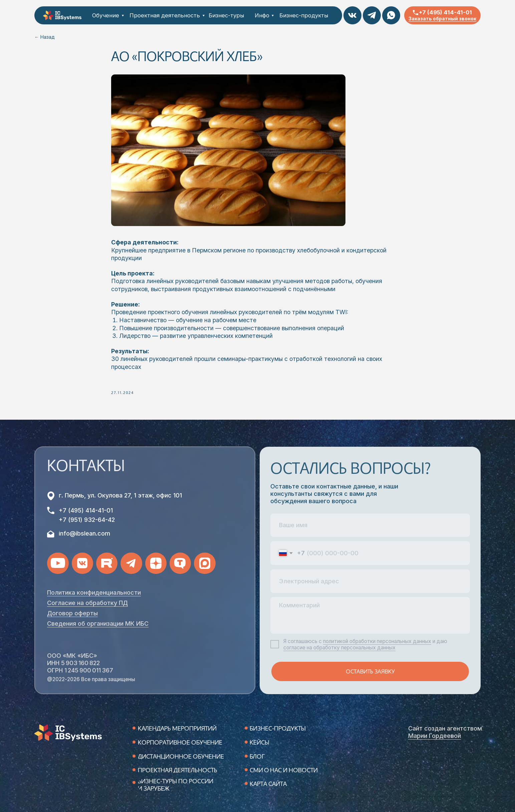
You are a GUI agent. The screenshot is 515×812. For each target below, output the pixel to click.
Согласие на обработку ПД (87, 603)
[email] (370, 581)
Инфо (262, 15)
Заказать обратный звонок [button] (442, 19)
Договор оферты (72, 613)
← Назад (45, 37)
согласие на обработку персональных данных (339, 648)
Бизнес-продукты (304, 15)
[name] (370, 525)
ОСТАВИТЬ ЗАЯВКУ (370, 671)
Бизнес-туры (226, 15)
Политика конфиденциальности (94, 592)
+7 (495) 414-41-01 (445, 12)
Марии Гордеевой (435, 736)
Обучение (106, 15)
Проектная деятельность (165, 15)
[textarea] (370, 615)
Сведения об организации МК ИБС (98, 624)
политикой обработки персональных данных (377, 641)
